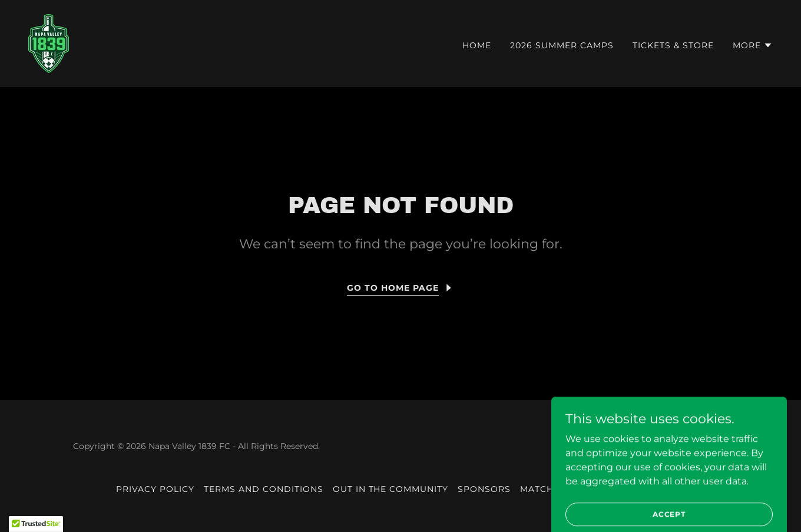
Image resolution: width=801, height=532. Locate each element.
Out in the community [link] (391, 489)
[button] (753, 45)
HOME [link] (477, 45)
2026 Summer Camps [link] (562, 45)
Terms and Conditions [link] (264, 489)
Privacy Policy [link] (155, 489)
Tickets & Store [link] (673, 45)
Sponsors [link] (484, 489)
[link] (49, 43)
